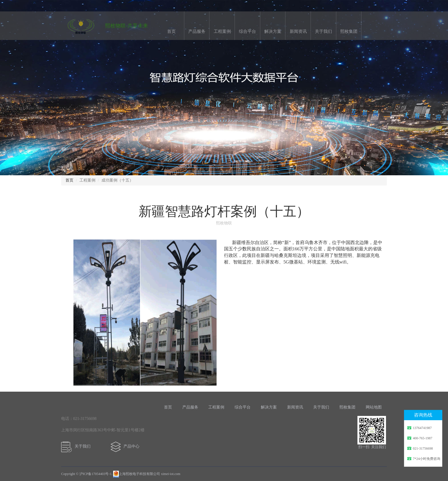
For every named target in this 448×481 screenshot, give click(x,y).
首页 (171, 31)
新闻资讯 (298, 31)
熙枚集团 (349, 31)
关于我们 (323, 31)
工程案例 (222, 31)
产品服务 (197, 31)
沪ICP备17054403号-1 (96, 474)
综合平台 (247, 31)
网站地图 (374, 407)
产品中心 (126, 446)
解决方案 (273, 31)
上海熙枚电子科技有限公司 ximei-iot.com (147, 474)
